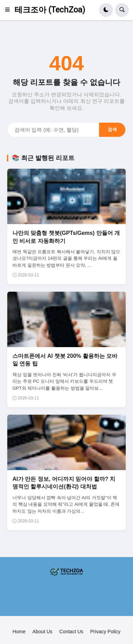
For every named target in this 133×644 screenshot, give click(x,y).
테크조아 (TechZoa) (50, 10)
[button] (9, 10)
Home (19, 632)
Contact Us (71, 632)
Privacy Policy (105, 632)
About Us (43, 632)
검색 (112, 129)
